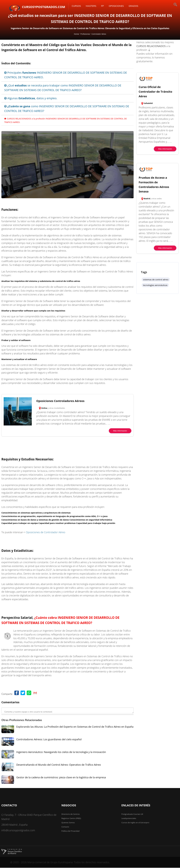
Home (76, 34)
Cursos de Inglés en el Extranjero (135, 823)
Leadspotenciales (129, 818)
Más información (120, 431)
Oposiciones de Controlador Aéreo (46, 532)
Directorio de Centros (71, 814)
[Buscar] (166, 5)
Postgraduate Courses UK (132, 814)
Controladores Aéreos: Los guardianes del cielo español (49, 739)
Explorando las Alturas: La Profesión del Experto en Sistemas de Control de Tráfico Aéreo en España (75, 727)
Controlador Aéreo (99, 34)
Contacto (65, 827)
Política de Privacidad (70, 831)
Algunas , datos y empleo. (31, 98)
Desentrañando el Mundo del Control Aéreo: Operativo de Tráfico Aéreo (59, 765)
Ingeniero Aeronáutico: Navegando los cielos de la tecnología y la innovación (61, 752)
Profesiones (85, 34)
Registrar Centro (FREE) (71, 818)
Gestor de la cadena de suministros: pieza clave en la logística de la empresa (61, 777)
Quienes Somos (68, 823)
